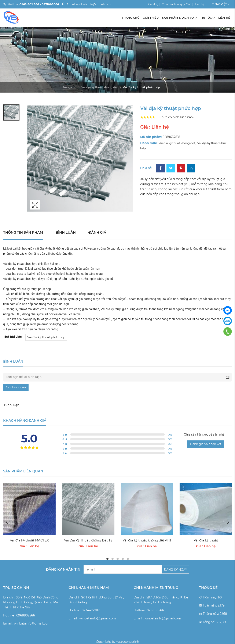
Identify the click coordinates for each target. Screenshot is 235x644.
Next (228, 522)
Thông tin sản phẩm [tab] (23, 232)
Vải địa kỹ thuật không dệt (100, 87)
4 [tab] (123, 559)
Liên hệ (200, 4)
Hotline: (31, 4)
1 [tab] (107, 559)
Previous (7, 522)
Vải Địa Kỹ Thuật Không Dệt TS (88, 540)
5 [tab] (128, 559)
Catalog (153, 4)
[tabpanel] (29, 516)
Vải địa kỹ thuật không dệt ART (147, 540)
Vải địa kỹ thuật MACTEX (29, 540)
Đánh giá (97, 232)
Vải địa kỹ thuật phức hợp (46, 337)
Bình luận (66, 232)
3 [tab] (118, 559)
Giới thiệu (151, 18)
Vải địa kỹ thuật (206, 540)
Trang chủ (131, 18)
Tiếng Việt (219, 4)
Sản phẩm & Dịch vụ (179, 18)
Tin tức (208, 18)
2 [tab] (113, 559)
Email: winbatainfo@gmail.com (86, 4)
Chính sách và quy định (177, 4)
